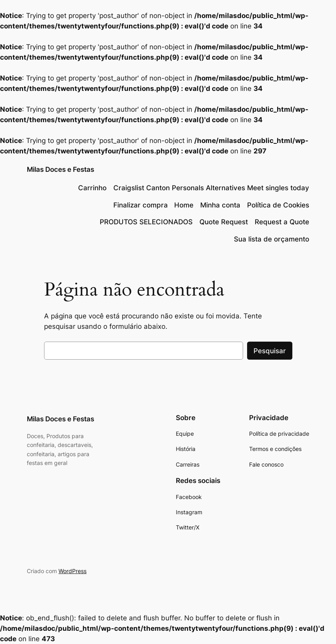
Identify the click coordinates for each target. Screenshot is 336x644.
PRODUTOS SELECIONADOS (146, 222)
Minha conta (220, 205)
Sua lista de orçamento (272, 239)
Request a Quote (282, 222)
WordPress (72, 571)
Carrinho (92, 188)
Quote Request (224, 222)
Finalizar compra (141, 205)
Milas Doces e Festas (60, 169)
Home (184, 205)
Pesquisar (270, 351)
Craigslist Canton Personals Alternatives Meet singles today (211, 188)
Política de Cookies (278, 205)
